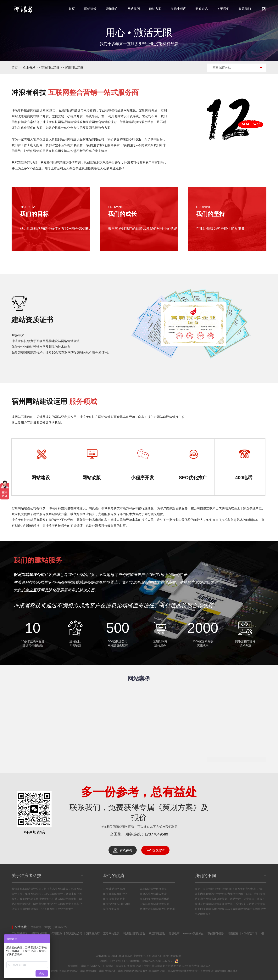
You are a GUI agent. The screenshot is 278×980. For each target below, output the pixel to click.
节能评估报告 (216, 933)
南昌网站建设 (69, 971)
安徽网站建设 (50, 68)
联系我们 (245, 9)
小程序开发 (142, 478)
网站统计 (208, 971)
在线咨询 (126, 850)
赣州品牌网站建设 (134, 933)
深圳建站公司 (74, 933)
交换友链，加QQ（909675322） (50, 927)
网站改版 (92, 478)
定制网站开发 (20, 933)
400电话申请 (250, 933)
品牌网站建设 (127, 110)
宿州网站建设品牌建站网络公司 (83, 139)
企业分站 (29, 68)
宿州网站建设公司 (24, 508)
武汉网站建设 (157, 933)
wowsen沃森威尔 (194, 933)
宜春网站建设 (111, 933)
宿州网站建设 (74, 68)
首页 (72, 9)
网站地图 (220, 971)
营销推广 (112, 9)
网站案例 (134, 9)
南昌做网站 (174, 971)
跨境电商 (174, 933)
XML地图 (233, 971)
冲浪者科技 (193, 971)
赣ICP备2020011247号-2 (158, 961)
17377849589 (156, 834)
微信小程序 (178, 9)
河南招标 (233, 933)
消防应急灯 (93, 933)
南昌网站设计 (107, 971)
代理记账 (57, 933)
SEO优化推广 (193, 478)
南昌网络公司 (157, 971)
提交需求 (159, 850)
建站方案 (155, 9)
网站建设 (90, 9)
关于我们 (223, 9)
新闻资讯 (202, 9)
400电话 (244, 478)
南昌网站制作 (88, 971)
